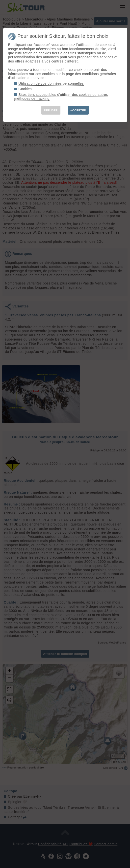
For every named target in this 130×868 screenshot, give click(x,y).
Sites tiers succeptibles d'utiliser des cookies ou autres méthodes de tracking (61, 97)
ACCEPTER (78, 110)
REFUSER (51, 110)
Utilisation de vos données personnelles (51, 83)
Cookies (25, 89)
